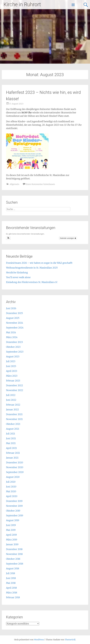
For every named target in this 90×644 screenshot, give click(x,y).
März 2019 (12, 540)
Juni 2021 (11, 438)
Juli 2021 (11, 434)
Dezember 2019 (14, 501)
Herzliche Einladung (17, 272)
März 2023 (12, 376)
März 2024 (12, 337)
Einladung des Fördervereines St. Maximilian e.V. (32, 282)
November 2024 (15, 323)
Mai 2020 (11, 491)
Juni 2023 (11, 366)
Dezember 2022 (15, 385)
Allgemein (14, 184)
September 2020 (15, 472)
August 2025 (13, 318)
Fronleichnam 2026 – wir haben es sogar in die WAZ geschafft (39, 263)
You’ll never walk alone (18, 277)
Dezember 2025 (15, 313)
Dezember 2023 (15, 342)
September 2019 (15, 515)
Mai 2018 (11, 583)
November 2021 (14, 419)
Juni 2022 (11, 400)
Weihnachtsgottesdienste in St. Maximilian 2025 (32, 268)
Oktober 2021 (13, 424)
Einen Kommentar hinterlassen (40, 184)
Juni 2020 (11, 487)
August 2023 (13, 357)
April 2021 (11, 448)
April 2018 (11, 588)
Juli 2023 (11, 361)
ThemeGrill (70, 640)
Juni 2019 (11, 525)
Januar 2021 (12, 458)
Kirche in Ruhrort (22, 5)
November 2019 (14, 506)
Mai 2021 (11, 443)
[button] (8, 238)
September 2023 (15, 352)
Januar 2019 (12, 544)
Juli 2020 (11, 482)
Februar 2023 (13, 381)
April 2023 (12, 371)
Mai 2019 (11, 530)
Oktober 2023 (13, 347)
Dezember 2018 (14, 549)
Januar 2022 (12, 409)
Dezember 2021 (14, 414)
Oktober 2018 (13, 559)
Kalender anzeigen (68, 238)
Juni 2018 (11, 578)
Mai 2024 (11, 332)
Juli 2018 (11, 573)
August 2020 (13, 477)
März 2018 (12, 593)
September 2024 (15, 328)
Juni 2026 (11, 308)
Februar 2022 (13, 405)
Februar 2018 (13, 597)
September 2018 (15, 564)
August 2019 (13, 520)
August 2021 (13, 429)
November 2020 (15, 467)
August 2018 (13, 568)
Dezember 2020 (15, 462)
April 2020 (12, 496)
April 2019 (11, 535)
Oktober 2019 (13, 511)
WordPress (39, 640)
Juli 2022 (11, 395)
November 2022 (15, 390)
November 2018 (14, 554)
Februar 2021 (13, 453)
